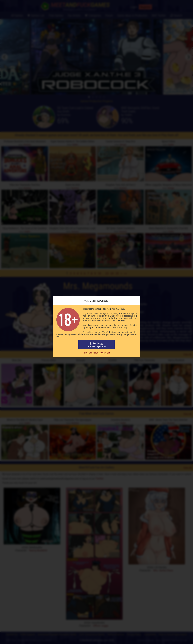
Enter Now (96, 345)
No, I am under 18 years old (97, 353)
